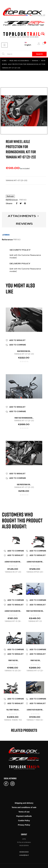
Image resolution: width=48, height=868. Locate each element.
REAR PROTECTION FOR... (24, 351)
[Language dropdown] (28, 44)
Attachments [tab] (22, 216)
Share (17, 203)
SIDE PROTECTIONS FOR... (24, 484)
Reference (7, 240)
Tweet (21, 203)
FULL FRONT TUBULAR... (13, 710)
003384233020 (24, 852)
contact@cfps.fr (24, 855)
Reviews (24, 224)
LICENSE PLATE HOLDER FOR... (13, 562)
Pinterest (25, 203)
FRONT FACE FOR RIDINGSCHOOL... (24, 418)
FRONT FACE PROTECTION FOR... (35, 611)
